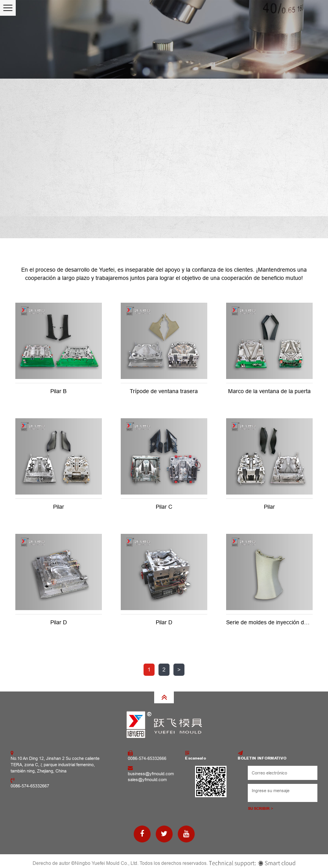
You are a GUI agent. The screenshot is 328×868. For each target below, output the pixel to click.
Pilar (59, 507)
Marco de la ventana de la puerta (269, 391)
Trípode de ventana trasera (164, 391)
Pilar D (59, 622)
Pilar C (164, 507)
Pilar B (58, 391)
